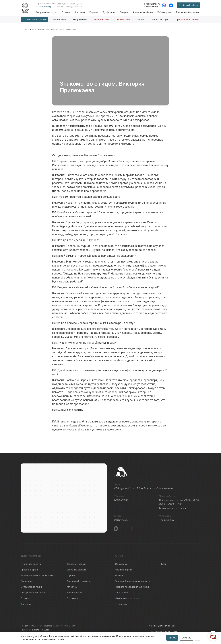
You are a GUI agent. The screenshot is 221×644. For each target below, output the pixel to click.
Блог (164, 564)
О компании (121, 564)
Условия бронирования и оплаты (133, 581)
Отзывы (66, 12)
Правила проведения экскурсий (132, 587)
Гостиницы (72, 598)
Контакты (80, 12)
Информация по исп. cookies (162, 626)
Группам (94, 12)
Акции (141, 19)
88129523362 (151, 7)
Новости (120, 575)
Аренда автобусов (143, 12)
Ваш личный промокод (188, 12)
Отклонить (186, 638)
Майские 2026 (102, 19)
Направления (80, 19)
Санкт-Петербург (44, 7)
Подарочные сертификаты (35, 592)
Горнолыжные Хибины (187, 19)
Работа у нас (165, 12)
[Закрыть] (198, 638)
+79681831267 (167, 520)
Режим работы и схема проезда (38, 575)
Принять (172, 638)
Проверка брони (30, 570)
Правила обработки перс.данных (164, 631)
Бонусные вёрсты (76, 570)
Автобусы (72, 587)
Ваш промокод (75, 592)
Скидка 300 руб (159, 19)
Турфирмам (109, 12)
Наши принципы (123, 570)
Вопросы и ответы (77, 564)
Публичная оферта (31, 564)
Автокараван (123, 19)
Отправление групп (47, 12)
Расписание (60, 19)
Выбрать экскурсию (34, 20)
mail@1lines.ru (152, 4)
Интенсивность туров (127, 598)
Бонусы (124, 12)
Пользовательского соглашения (36, 629)
